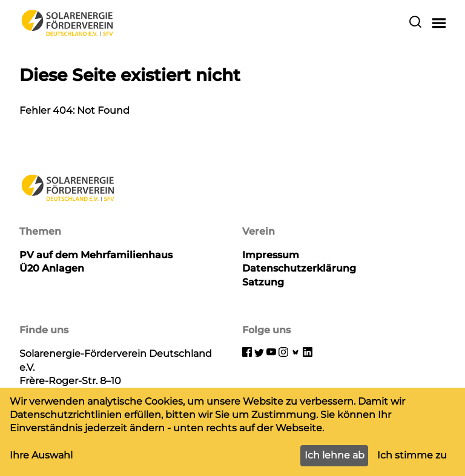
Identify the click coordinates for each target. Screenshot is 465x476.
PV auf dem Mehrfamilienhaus (96, 255)
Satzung (263, 282)
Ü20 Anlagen (52, 268)
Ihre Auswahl (41, 455)
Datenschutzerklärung (299, 268)
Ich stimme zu (412, 455)
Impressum (271, 255)
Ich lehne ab (335, 455)
